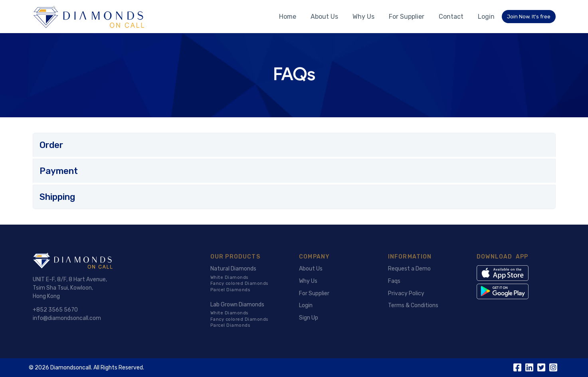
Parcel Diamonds (230, 290)
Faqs (394, 281)
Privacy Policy (406, 293)
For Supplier (407, 17)
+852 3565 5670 (55, 310)
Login (486, 17)
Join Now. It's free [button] (529, 17)
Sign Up (309, 318)
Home (288, 17)
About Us (324, 17)
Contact (451, 17)
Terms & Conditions (413, 305)
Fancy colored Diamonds (239, 283)
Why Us (363, 17)
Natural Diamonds (233, 269)
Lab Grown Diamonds (237, 305)
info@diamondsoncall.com (67, 318)
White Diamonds (229, 277)
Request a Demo (409, 269)
